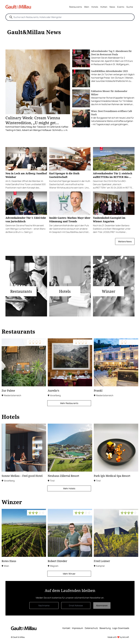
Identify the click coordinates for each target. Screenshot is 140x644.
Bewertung (105, 628)
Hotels (95, 7)
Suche (130, 7)
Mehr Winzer (69, 574)
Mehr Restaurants (69, 403)
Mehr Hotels (69, 488)
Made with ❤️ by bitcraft (118, 637)
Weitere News (125, 241)
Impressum (78, 628)
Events (121, 7)
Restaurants (76, 7)
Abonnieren (102, 605)
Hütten (104, 7)
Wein (87, 7)
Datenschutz (91, 628)
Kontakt (66, 628)
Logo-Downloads (121, 628)
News (112, 7)
